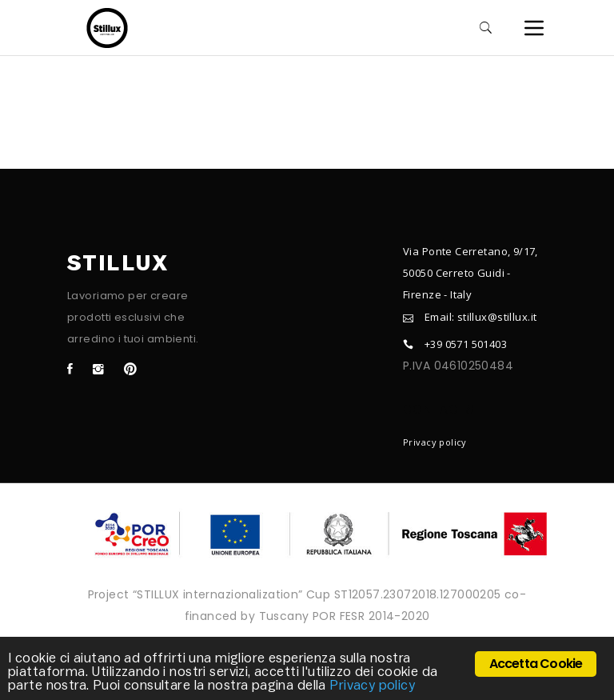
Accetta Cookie (536, 664)
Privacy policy (435, 442)
